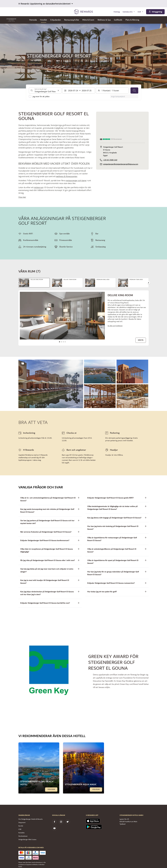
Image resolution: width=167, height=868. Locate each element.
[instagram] (61, 822)
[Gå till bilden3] (63, 342)
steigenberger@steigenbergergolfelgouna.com (121, 164)
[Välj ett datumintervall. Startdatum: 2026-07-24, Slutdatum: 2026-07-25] (79, 91)
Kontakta (21, 833)
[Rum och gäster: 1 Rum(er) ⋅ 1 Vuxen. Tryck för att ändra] (112, 91)
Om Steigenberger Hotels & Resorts (31, 819)
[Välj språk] (129, 12)
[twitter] (68, 822)
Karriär (21, 826)
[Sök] (134, 91)
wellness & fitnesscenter (67, 176)
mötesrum (39, 187)
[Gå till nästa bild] (149, 283)
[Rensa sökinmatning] (58, 91)
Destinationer (23, 836)
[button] (51, 384)
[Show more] (23, 363)
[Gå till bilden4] (65, 342)
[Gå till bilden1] (60, 342)
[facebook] (54, 822)
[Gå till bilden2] (61, 342)
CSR (20, 829)
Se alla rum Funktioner (115, 326)
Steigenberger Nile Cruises (27, 840)
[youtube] (54, 828)
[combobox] (45, 91)
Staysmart (22, 823)
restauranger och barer (76, 181)
